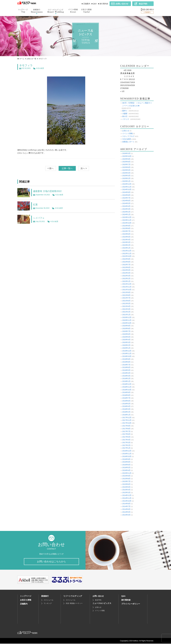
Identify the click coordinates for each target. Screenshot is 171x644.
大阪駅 (125, 114)
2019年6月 (126, 367)
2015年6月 (126, 484)
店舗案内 (24, 604)
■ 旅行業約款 (103, 4)
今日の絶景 (40, 68)
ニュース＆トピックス (102, 604)
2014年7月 (126, 506)
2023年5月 (126, 237)
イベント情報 (127, 133)
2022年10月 (127, 256)
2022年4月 (126, 273)
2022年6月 (126, 267)
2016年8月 (126, 462)
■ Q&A (94, 4)
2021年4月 (126, 306)
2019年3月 (126, 376)
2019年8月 (126, 362)
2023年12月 (127, 217)
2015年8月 (126, 479)
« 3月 (122, 91)
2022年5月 (126, 270)
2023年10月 (127, 223)
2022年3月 (126, 276)
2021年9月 (126, 292)
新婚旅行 (45, 596)
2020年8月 (126, 328)
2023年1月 (126, 248)
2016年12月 (127, 451)
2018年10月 (127, 390)
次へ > (84, 168)
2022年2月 (126, 278)
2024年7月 (126, 198)
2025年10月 (127, 156)
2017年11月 (127, 420)
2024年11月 (127, 187)
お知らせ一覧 (31, 59)
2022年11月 (127, 253)
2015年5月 (126, 487)
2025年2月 (126, 178)
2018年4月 (126, 406)
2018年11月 (127, 387)
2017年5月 (126, 437)
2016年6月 (126, 465)
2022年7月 (126, 265)
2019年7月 (126, 365)
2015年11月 (127, 473)
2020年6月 (126, 334)
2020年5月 (126, 337)
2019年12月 (127, 351)
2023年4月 (126, 240)
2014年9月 (126, 504)
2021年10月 (127, 290)
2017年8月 (126, 429)
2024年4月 (126, 206)
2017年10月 (127, 423)
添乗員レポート (128, 142)
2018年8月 (126, 395)
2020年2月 (126, 345)
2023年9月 (126, 226)
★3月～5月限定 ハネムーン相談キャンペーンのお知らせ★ (137, 104)
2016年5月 (126, 467)
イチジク (126, 119)
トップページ (26, 596)
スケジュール (48, 600)
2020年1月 (126, 348)
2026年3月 (126, 153)
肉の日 (125, 116)
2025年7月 (126, 164)
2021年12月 (127, 284)
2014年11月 (127, 498)
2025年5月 (126, 170)
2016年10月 (127, 456)
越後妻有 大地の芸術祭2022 (50, 191)
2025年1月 (126, 181)
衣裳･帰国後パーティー (74, 604)
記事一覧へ (67, 168)
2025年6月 (126, 167)
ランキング (48, 604)
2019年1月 (126, 381)
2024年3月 (126, 209)
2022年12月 (127, 251)
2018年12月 (127, 384)
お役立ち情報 (26, 600)
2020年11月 (127, 320)
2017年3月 (126, 442)
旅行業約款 (126, 600)
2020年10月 (127, 323)
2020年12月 (127, 317)
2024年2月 (126, 212)
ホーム (22, 59)
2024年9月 (126, 192)
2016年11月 (127, 454)
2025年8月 (126, 162)
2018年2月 (126, 412)
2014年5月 (126, 512)
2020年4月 (126, 340)
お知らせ (126, 131)
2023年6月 (126, 234)
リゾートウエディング (73, 596)
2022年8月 (126, 262)
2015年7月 (126, 481)
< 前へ (51, 168)
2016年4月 (126, 470)
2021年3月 (126, 309)
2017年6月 (126, 434)
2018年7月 (126, 398)
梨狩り (125, 111)
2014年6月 (126, 509)
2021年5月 (126, 303)
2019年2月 (126, 378)
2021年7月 (126, 298)
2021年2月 (126, 312)
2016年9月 (126, 459)
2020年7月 (126, 331)
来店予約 (98, 600)
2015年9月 (126, 476)
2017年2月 (126, 445)
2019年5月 (126, 370)
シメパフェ (40, 218)
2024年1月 (126, 214)
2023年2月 (126, 245)
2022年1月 (126, 281)
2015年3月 (126, 492)
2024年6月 (126, 201)
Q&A (123, 596)
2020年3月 (126, 342)
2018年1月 (126, 415)
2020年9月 (126, 326)
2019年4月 (126, 373)
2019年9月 (126, 359)
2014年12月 (127, 495)
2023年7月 (126, 231)
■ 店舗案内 (86, 4)
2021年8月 (126, 295)
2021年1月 (126, 315)
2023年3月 (126, 242)
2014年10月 (127, 501)
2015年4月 (126, 490)
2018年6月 (126, 401)
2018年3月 (126, 409)
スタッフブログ (128, 136)
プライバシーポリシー (131, 604)
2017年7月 (126, 431)
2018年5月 (126, 404)
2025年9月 (126, 159)
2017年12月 (127, 418)
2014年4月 (126, 515)
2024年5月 (126, 203)
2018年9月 (126, 392)
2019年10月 (127, 356)
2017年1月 (126, 448)
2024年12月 (127, 184)
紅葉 (36, 204)
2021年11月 (127, 287)
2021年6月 (126, 301)
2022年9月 (126, 259)
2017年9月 (126, 426)
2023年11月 (127, 220)
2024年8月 (126, 195)
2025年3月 (126, 176)
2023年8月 (126, 228)
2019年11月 (127, 353)
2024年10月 (127, 189)
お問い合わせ (98, 596)
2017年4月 (126, 440)
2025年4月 (126, 173)
